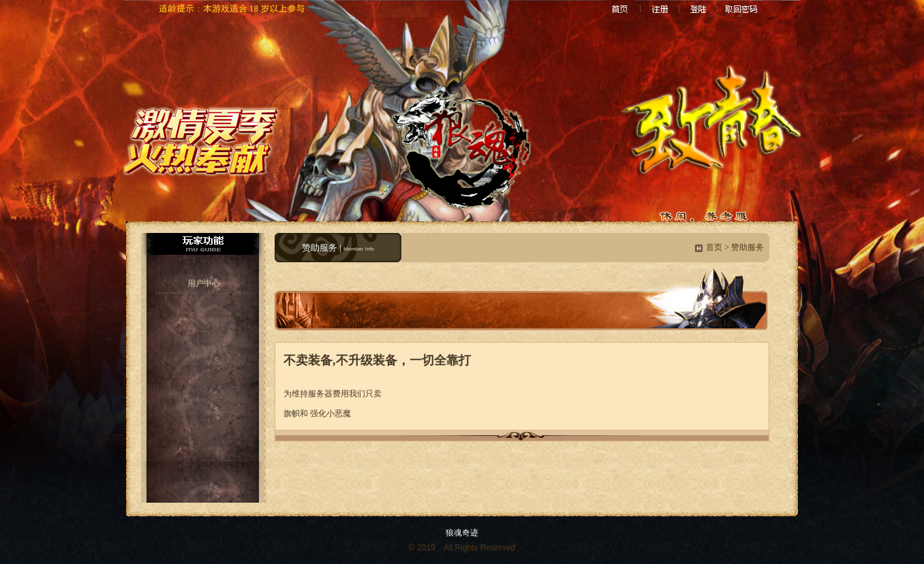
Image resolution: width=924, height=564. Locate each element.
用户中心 (204, 283)
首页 (714, 247)
